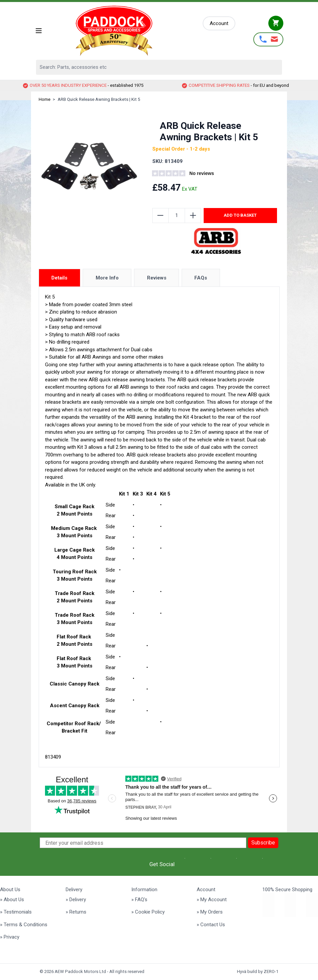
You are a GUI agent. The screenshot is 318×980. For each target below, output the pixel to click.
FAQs (201, 278)
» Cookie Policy (148, 912)
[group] (193, 174)
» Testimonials (16, 912)
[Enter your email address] (143, 843)
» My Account (212, 900)
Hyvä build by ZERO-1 (258, 971)
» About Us (12, 900)
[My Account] (219, 24)
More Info (107, 278)
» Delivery (76, 900)
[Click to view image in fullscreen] (89, 166)
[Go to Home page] (123, 31)
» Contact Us (211, 925)
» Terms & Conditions (24, 925)
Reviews (157, 278)
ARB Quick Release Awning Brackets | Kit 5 (99, 99)
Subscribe (263, 843)
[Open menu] (39, 31)
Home (44, 99)
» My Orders (210, 912)
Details (59, 278)
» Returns (76, 912)
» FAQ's (139, 900)
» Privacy (10, 937)
